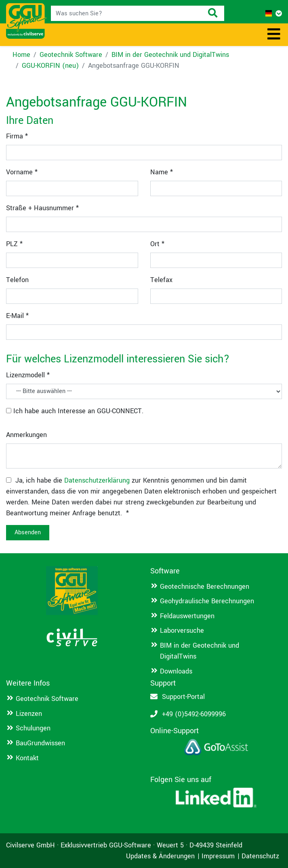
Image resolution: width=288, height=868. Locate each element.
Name (162, 172)
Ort (157, 244)
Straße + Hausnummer (42, 208)
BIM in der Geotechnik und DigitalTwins (170, 55)
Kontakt (27, 758)
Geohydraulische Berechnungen (207, 601)
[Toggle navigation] (274, 35)
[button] (274, 14)
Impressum (218, 856)
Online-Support (174, 731)
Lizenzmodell (28, 375)
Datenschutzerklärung (97, 480)
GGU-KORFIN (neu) (50, 66)
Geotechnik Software (71, 55)
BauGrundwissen (40, 743)
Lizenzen (29, 714)
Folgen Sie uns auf (181, 780)
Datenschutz (260, 856)
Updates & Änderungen (160, 856)
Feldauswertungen (187, 616)
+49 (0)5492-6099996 (194, 714)
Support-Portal (183, 697)
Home (21, 55)
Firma (17, 136)
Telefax (161, 280)
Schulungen (33, 728)
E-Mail (17, 316)
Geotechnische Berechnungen (205, 587)
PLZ (14, 244)
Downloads (176, 671)
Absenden (28, 532)
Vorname (22, 172)
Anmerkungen (26, 435)
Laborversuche (182, 631)
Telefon (17, 280)
